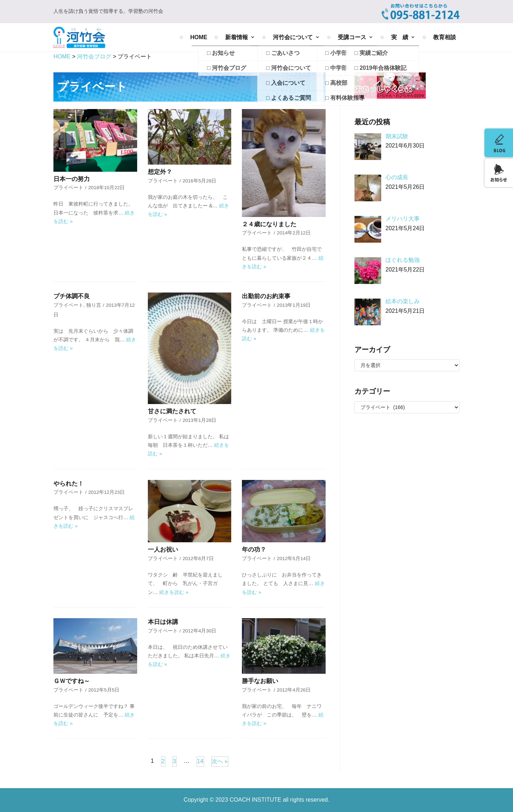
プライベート (68, 188)
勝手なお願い (260, 681)
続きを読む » (174, 592)
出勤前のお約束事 (266, 296)
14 (200, 761)
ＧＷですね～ (72, 681)
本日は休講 (163, 622)
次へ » (220, 761)
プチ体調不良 (72, 296)
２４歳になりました (269, 224)
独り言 (94, 305)
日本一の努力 (72, 179)
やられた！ (69, 484)
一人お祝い (163, 550)
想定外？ (160, 172)
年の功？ (254, 550)
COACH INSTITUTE (256, 800)
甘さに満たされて (172, 411)
